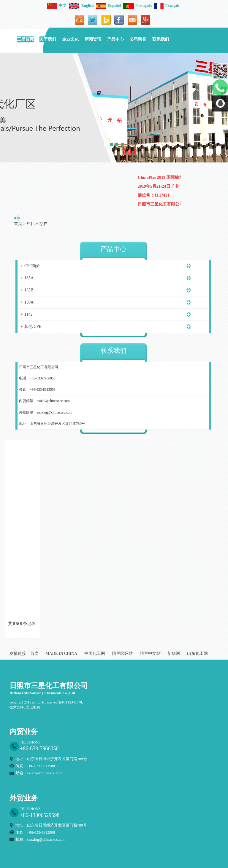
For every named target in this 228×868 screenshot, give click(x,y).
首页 (18, 224)
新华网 (174, 654)
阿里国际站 (122, 654)
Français (167, 5)
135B (29, 290)
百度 (34, 654)
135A (29, 278)
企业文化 (70, 39)
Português (138, 5)
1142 (28, 314)
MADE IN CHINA (61, 654)
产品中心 (115, 39)
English (81, 5)
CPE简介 (32, 266)
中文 (57, 5)
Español (108, 5)
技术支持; (17, 707)
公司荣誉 (138, 39)
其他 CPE (33, 327)
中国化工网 (95, 654)
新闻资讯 (93, 39)
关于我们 (48, 39)
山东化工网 (197, 654)
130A (29, 302)
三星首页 (25, 39)
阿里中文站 (150, 654)
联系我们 (161, 39)
